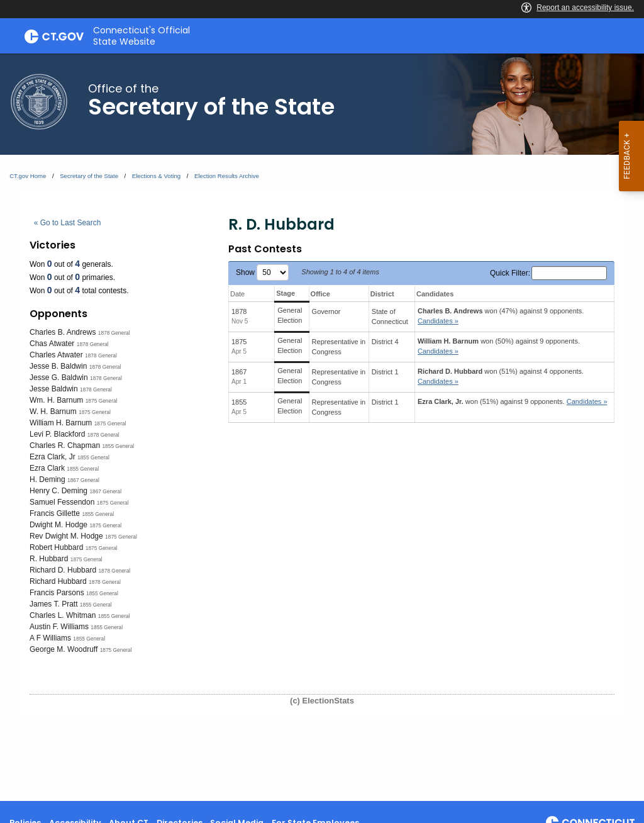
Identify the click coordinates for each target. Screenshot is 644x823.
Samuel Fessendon (62, 502)
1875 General (102, 401)
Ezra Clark (47, 468)
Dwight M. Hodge (58, 525)
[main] (322, 427)
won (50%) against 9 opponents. (499, 346)
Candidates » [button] (438, 321)
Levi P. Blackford (58, 434)
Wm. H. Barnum (56, 400)
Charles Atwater (56, 355)
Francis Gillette (55, 513)
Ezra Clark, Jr (53, 457)
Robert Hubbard (56, 547)
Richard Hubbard (58, 581)
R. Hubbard (49, 559)
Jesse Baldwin (54, 389)
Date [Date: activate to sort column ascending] (237, 294)
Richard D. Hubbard (63, 570)
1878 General (114, 333)
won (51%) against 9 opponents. (513, 401)
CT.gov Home (28, 176)
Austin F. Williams (59, 627)
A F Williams (50, 638)
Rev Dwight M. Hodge (66, 536)
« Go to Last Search (68, 223)
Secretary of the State (89, 176)
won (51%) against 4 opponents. (501, 377)
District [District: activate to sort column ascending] (382, 294)
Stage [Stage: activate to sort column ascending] (286, 293)
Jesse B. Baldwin (58, 366)
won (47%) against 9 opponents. (501, 316)
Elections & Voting (156, 176)
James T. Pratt (53, 604)
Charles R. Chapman (65, 445)
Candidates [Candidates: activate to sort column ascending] (435, 294)
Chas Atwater (52, 344)
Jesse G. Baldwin (59, 378)
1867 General (83, 480)
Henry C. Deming (58, 491)
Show (262, 272)
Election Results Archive (227, 176)
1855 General (118, 446)
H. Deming (47, 479)
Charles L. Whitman (63, 615)
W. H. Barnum (53, 411)
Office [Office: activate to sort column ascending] (320, 294)
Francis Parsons (57, 593)
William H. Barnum (61, 423)
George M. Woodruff (64, 649)
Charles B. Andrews (63, 332)
